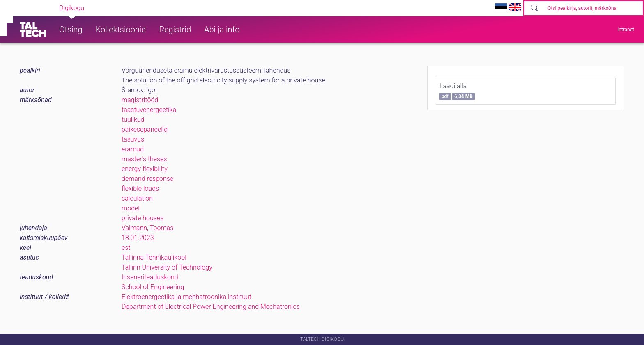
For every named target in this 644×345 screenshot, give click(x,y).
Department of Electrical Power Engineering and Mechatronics (211, 307)
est (126, 248)
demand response (147, 179)
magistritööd (140, 100)
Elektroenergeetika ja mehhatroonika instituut (186, 297)
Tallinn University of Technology (167, 267)
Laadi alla (457, 91)
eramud (133, 149)
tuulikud (133, 120)
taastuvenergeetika (149, 110)
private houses (143, 218)
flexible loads (140, 188)
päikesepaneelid (145, 129)
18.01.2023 (138, 238)
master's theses (144, 159)
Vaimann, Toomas (147, 228)
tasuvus (133, 139)
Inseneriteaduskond (150, 277)
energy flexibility (145, 169)
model (131, 208)
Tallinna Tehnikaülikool (154, 257)
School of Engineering (153, 287)
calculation (137, 198)
